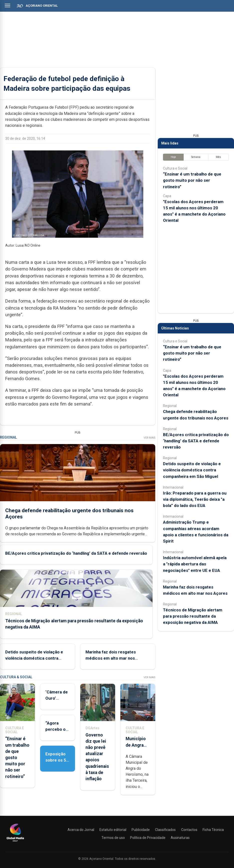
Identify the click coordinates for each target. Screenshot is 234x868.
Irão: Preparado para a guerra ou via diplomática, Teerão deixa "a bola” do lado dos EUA (195, 499)
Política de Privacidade (148, 838)
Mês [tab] (218, 157)
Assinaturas (180, 838)
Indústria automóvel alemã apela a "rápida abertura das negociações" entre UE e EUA (195, 564)
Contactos (189, 830)
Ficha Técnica (213, 830)
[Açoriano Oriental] (15, 842)
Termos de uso (113, 838)
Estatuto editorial (113, 830)
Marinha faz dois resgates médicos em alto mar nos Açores (111, 658)
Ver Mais (149, 438)
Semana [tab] (196, 157)
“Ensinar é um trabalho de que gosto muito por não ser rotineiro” (192, 180)
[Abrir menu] (7, 5)
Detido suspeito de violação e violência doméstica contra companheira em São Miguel (34, 658)
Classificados (165, 830)
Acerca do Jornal (81, 830)
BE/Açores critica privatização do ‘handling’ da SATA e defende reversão (76, 553)
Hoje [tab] (173, 157)
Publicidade (141, 830)
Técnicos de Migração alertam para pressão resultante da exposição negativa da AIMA (193, 616)
